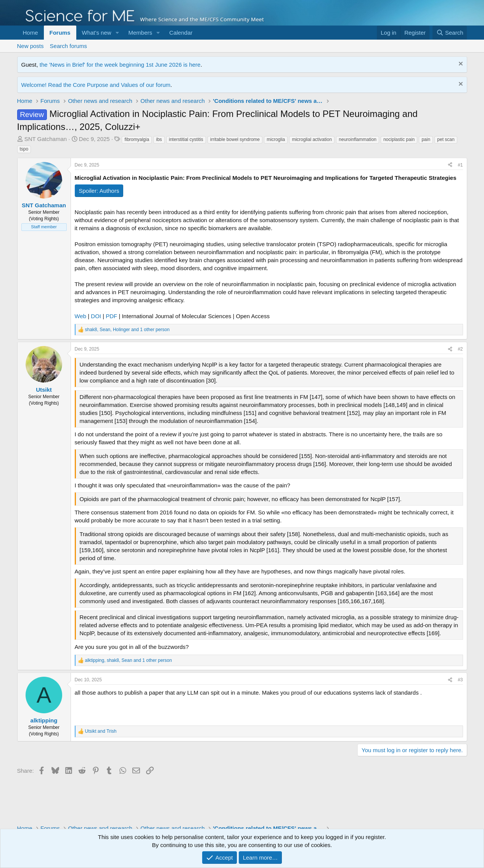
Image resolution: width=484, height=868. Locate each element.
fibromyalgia (137, 139)
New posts (31, 46)
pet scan (446, 139)
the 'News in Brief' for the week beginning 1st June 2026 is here (120, 65)
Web (81, 316)
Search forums (69, 46)
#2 (460, 349)
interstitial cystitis (186, 139)
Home (31, 33)
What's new (97, 33)
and (101, 731)
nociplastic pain (399, 139)
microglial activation (312, 139)
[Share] (450, 165)
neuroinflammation (358, 139)
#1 (460, 165)
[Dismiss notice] (460, 65)
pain (426, 139)
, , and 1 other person (127, 330)
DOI (96, 316)
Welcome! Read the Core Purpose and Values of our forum (96, 85)
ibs (159, 139)
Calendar (181, 33)
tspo (24, 149)
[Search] (450, 33)
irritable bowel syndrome (235, 139)
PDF (111, 316)
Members (140, 33)
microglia (276, 139)
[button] (117, 33)
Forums (60, 33)
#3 (460, 680)
